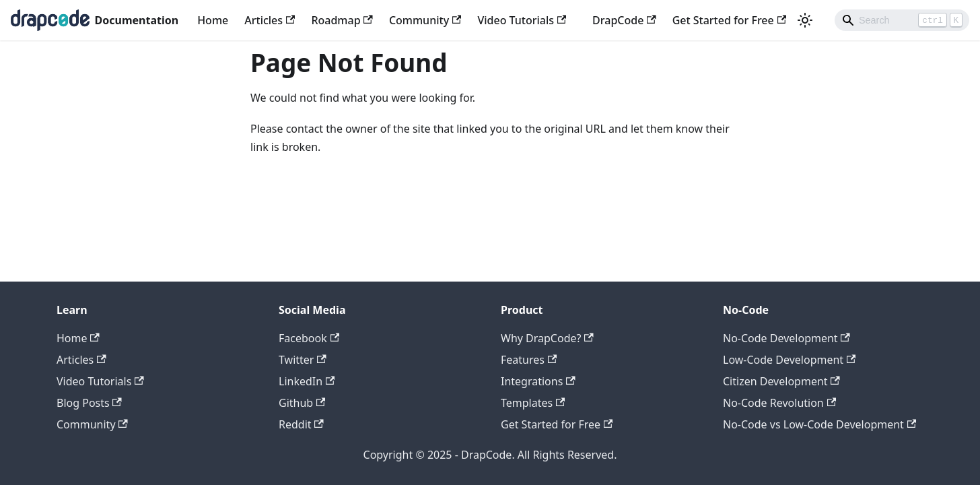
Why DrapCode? (547, 338)
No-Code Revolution (779, 403)
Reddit (301, 424)
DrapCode (624, 20)
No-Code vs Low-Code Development (819, 424)
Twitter (303, 360)
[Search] (902, 20)
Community (425, 20)
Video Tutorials (522, 20)
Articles (270, 20)
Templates (533, 403)
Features (529, 360)
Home (213, 20)
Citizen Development (781, 381)
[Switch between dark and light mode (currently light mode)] (805, 20)
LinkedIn (307, 381)
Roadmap (342, 20)
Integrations (538, 381)
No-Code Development (786, 338)
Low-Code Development (789, 360)
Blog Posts (89, 403)
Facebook (309, 338)
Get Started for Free (729, 20)
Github (302, 403)
